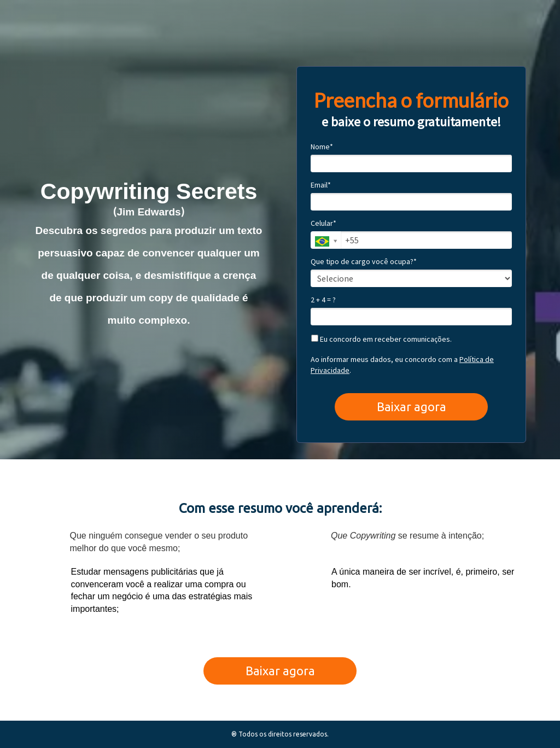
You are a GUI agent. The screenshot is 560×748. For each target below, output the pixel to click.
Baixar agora (412, 407)
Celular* (323, 223)
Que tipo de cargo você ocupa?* (364, 262)
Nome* (322, 147)
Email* (321, 185)
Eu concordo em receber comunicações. (381, 339)
